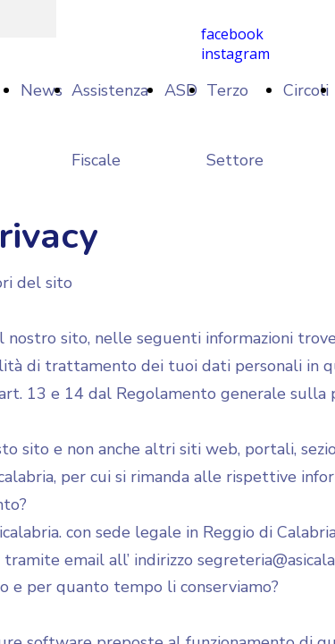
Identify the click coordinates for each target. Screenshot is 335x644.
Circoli (306, 90)
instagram (235, 54)
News (42, 90)
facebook (232, 34)
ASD (181, 90)
